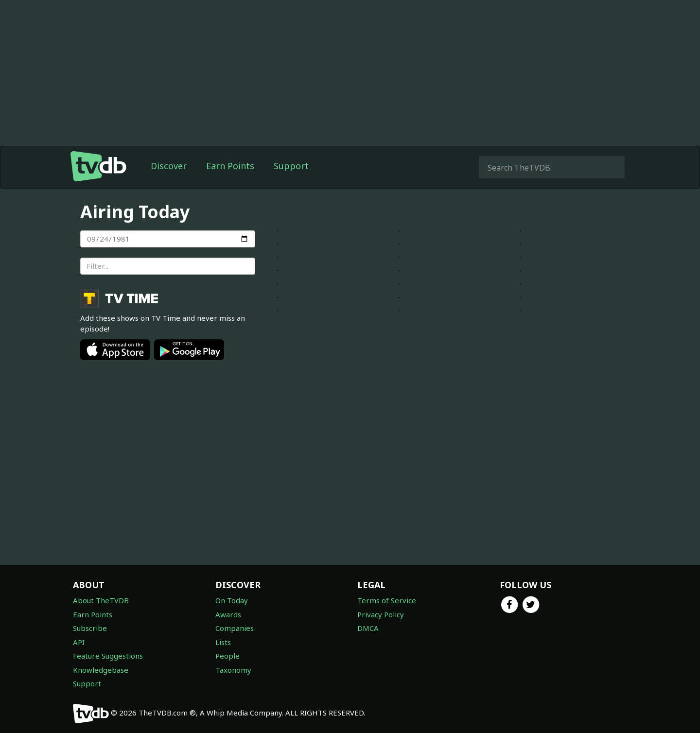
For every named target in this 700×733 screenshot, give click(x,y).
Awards (228, 614)
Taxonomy (233, 670)
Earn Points (230, 166)
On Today (232, 600)
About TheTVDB (101, 600)
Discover (169, 166)
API (79, 642)
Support (291, 166)
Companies (235, 628)
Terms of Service (387, 600)
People (227, 656)
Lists (223, 642)
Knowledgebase (101, 670)
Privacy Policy (381, 614)
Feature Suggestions (108, 656)
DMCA (368, 628)
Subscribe (90, 628)
